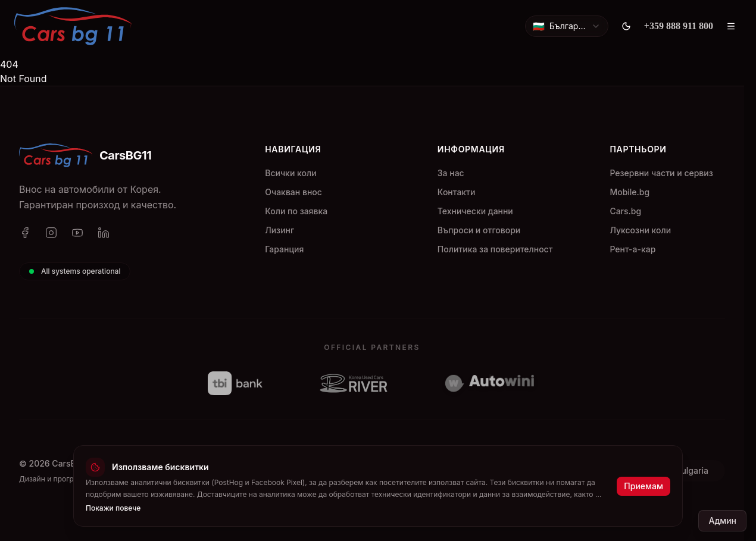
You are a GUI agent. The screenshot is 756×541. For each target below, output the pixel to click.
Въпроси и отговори (479, 230)
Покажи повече (113, 508)
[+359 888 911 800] (679, 26)
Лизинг (279, 230)
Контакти (457, 192)
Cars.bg (625, 211)
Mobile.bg (630, 192)
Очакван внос (293, 192)
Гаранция (284, 249)
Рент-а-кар (632, 249)
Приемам (643, 486)
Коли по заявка (296, 211)
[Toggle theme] (626, 26)
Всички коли (290, 173)
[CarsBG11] (73, 26)
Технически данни (475, 211)
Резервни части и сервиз (661, 173)
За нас (451, 173)
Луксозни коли (640, 230)
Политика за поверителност (495, 249)
